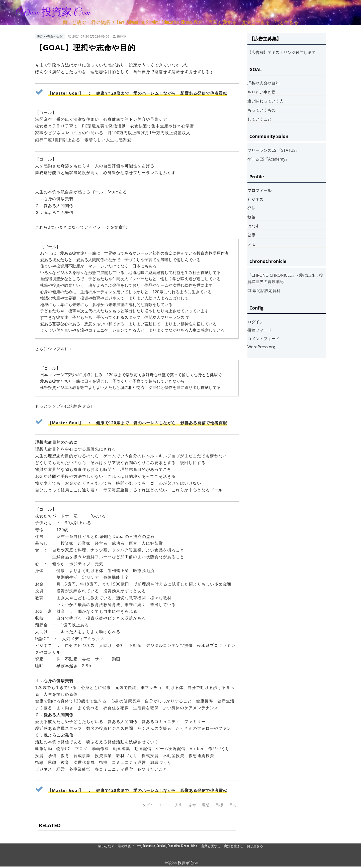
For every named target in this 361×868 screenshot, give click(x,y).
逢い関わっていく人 (265, 101)
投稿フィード (259, 330)
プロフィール (259, 190)
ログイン (255, 322)
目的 (233, 805)
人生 (179, 805)
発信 (251, 208)
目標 (219, 805)
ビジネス (255, 199)
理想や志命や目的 (50, 36)
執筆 (251, 217)
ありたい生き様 (261, 92)
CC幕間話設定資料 (264, 291)
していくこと (259, 119)
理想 (206, 805)
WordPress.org (261, 347)
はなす (253, 226)
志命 (192, 805)
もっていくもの (261, 110)
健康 (251, 235)
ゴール (163, 805)
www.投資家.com (53, 13)
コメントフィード (263, 339)
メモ (251, 244)
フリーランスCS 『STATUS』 (274, 150)
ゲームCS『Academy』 (268, 159)
